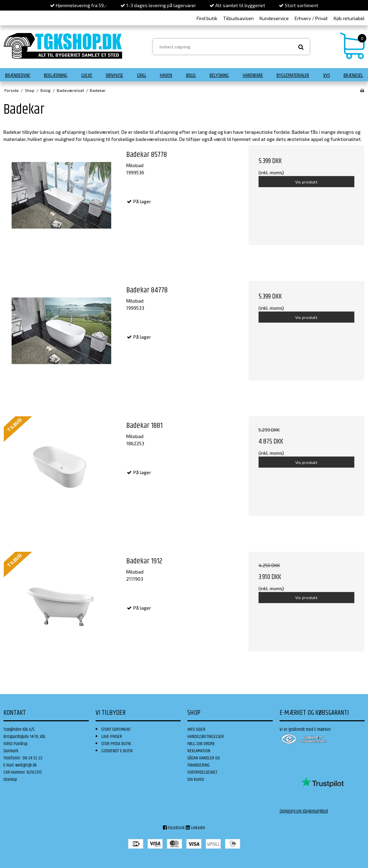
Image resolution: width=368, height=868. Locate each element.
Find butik (207, 18)
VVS (327, 75)
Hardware (253, 75)
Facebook (174, 828)
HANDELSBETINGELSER (206, 737)
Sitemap (10, 779)
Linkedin (195, 828)
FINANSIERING (199, 765)
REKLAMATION (199, 751)
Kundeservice (274, 18)
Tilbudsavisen (238, 18)
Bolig (191, 75)
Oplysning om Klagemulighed (304, 811)
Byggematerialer (293, 75)
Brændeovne (18, 75)
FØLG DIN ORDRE (201, 744)
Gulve (87, 75)
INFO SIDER (196, 729)
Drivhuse (114, 75)
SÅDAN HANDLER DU (204, 758)
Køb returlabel (349, 18)
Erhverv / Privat (311, 18)
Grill (142, 75)
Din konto (196, 779)
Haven (166, 75)
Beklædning (56, 75)
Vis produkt (306, 182)
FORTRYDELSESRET (202, 772)
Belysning (219, 75)
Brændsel (353, 75)
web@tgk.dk (26, 765)
